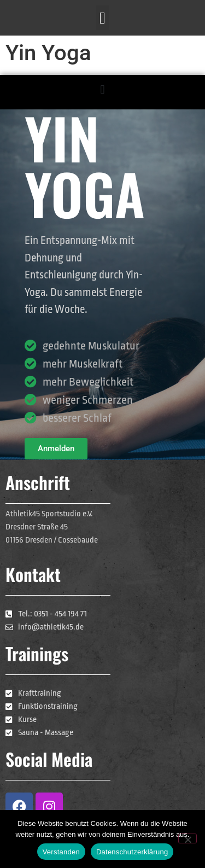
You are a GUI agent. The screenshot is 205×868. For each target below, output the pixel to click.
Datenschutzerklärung (132, 852)
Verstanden (61, 852)
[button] (103, 18)
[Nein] (188, 838)
